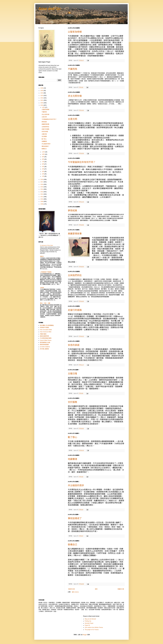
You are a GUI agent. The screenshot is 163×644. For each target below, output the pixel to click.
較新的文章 (72, 589)
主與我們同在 (75, 275)
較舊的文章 (121, 589)
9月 (43, 157)
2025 (42, 91)
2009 (42, 201)
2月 (43, 174)
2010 (42, 199)
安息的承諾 (74, 345)
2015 (42, 187)
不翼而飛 (72, 69)
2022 (42, 98)
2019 (42, 105)
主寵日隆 (72, 374)
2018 (42, 179)
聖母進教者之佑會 (45, 342)
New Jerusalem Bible (46, 330)
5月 (43, 167)
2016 (42, 184)
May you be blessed (90, 619)
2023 (42, 96)
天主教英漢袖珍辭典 (46, 338)
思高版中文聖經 (44, 328)
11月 (43, 152)
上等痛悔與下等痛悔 (46, 272)
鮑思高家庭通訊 (44, 345)
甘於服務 (72, 402)
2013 (42, 192)
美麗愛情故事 (75, 234)
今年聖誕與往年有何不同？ (82, 162)
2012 (42, 194)
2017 (42, 182)
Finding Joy (88, 621)
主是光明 (72, 119)
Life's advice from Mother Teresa (94, 627)
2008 (42, 204)
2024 (42, 93)
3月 (43, 172)
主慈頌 (42, 288)
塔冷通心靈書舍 (44, 349)
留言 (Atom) (75, 592)
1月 (43, 176)
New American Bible (46, 332)
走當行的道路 (75, 310)
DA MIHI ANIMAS (45, 347)
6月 (43, 164)
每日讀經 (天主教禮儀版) (47, 325)
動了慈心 (72, 437)
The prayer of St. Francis (92, 630)
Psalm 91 (87, 625)
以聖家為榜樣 (75, 32)
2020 (42, 103)
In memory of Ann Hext (46, 245)
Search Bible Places (46, 340)
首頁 (96, 589)
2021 (42, 100)
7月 (43, 162)
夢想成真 (72, 211)
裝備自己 (72, 545)
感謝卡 (42, 256)
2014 (42, 189)
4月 (43, 169)
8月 (43, 159)
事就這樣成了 (75, 518)
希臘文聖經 (43, 334)
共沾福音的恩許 (76, 485)
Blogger (85, 635)
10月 (43, 154)
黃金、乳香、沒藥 (45, 303)
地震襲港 (72, 459)
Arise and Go (50, 9)
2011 (42, 197)
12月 (43, 107)
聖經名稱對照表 (44, 336)
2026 (42, 88)
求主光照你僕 (75, 96)
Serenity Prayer (89, 623)
